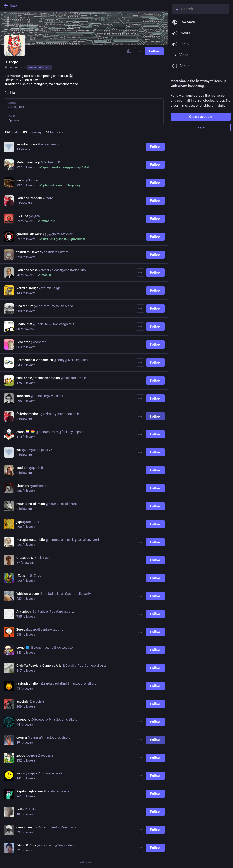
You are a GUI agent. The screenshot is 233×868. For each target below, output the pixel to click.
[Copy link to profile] (129, 51)
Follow (154, 51)
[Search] (201, 9)
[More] (140, 273)
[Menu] (139, 51)
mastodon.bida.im (39, 67)
